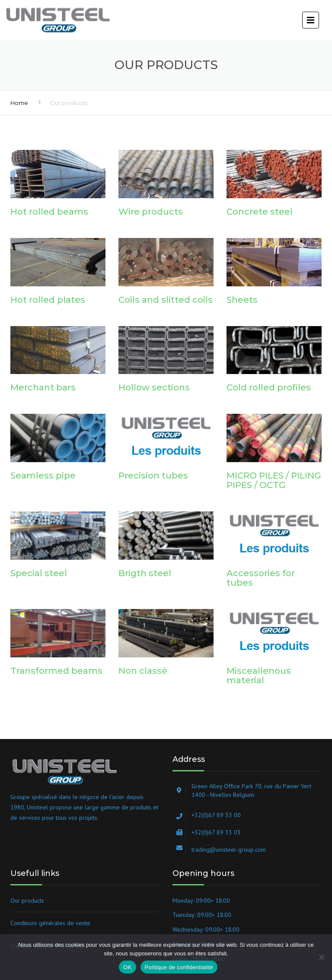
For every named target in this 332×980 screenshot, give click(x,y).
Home (19, 103)
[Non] (321, 957)
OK (127, 967)
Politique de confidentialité (179, 967)
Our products (27, 901)
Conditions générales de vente (50, 923)
